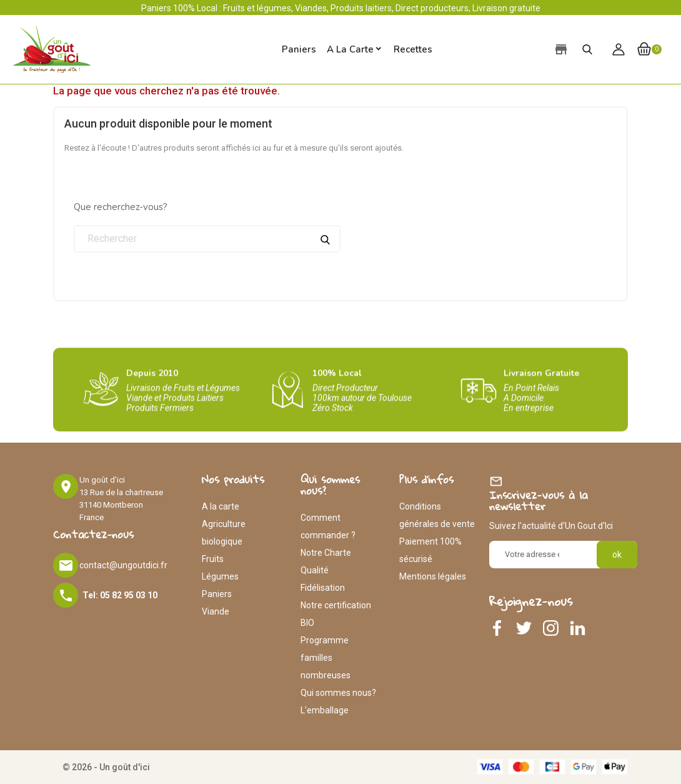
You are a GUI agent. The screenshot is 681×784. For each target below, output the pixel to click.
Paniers (217, 594)
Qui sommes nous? (338, 693)
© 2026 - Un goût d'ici (106, 767)
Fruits (213, 559)
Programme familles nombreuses (326, 658)
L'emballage (325, 710)
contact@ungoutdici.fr (123, 565)
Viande (216, 611)
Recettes (413, 49)
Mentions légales (433, 576)
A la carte (350, 49)
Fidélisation (323, 588)
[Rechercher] (207, 239)
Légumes (220, 576)
